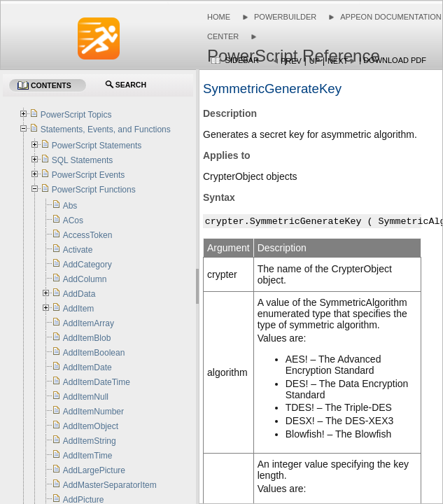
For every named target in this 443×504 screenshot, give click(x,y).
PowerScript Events (89, 175)
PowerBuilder (285, 17)
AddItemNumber (93, 412)
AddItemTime (88, 456)
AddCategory (87, 265)
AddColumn (85, 279)
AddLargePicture (94, 470)
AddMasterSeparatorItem (110, 485)
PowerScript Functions (94, 190)
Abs (70, 206)
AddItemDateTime (97, 382)
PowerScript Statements (97, 146)
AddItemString (90, 441)
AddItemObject (91, 426)
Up (315, 61)
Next (338, 61)
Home (219, 17)
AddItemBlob (87, 338)
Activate (78, 250)
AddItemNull (86, 397)
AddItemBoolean (94, 353)
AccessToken (88, 235)
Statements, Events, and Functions (106, 129)
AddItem (79, 309)
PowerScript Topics (76, 115)
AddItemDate (87, 367)
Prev (291, 61)
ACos (73, 220)
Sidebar (242, 60)
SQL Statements (83, 160)
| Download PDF (393, 60)
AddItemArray (89, 323)
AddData (79, 294)
